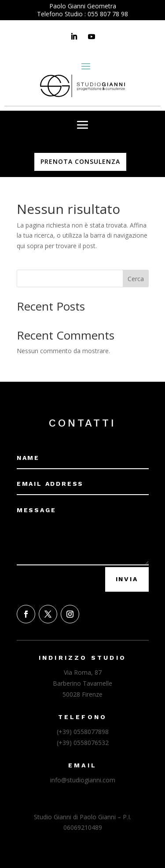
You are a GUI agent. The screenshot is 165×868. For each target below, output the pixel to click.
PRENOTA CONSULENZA (80, 161)
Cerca (136, 279)
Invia (127, 579)
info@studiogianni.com (83, 780)
